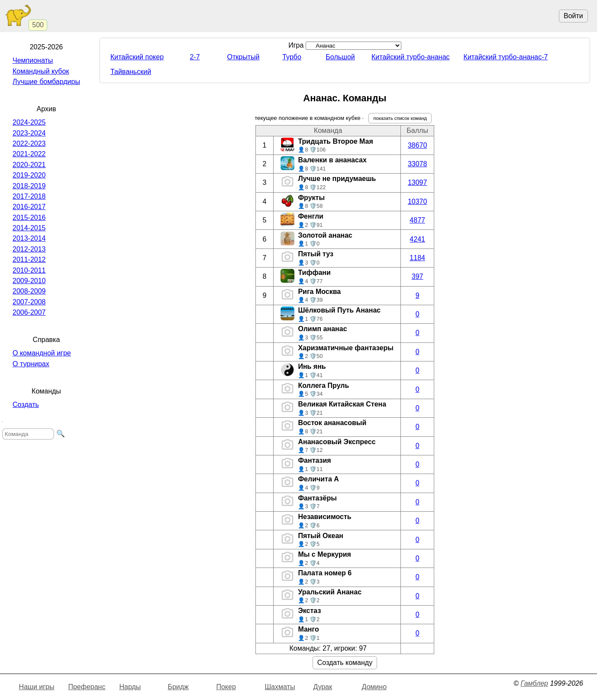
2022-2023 (29, 144)
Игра (345, 45)
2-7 (195, 57)
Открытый (244, 57)
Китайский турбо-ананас (411, 57)
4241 (417, 239)
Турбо (292, 57)
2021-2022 (29, 154)
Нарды (130, 687)
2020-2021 (29, 165)
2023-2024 (29, 133)
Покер (226, 687)
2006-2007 (29, 312)
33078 (418, 164)
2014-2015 (29, 228)
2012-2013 (29, 249)
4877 (417, 220)
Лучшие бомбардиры (46, 82)
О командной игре (42, 353)
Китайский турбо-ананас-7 (506, 57)
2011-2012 (29, 260)
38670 (418, 145)
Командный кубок (41, 71)
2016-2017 (29, 207)
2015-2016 (29, 218)
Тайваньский (131, 72)
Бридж (178, 687)
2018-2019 (29, 186)
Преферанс (87, 687)
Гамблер (534, 683)
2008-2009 (29, 291)
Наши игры (37, 687)
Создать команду (345, 663)
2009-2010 (29, 281)
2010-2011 (29, 270)
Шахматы (280, 687)
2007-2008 (29, 302)
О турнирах (31, 364)
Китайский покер (137, 57)
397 (418, 276)
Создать (26, 405)
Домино (374, 687)
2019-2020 (29, 175)
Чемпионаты (33, 60)
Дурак (323, 687)
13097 (418, 182)
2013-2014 (29, 238)
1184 (417, 258)
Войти (573, 16)
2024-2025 (29, 122)
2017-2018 (29, 196)
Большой (340, 57)
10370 (418, 202)
